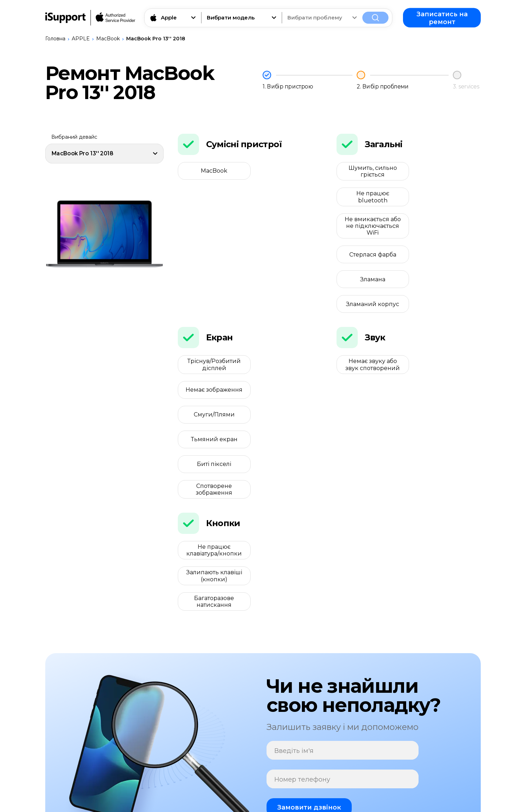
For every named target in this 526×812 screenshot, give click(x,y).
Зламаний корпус (446, 229)
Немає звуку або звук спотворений (371, 289)
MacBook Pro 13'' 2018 (156, 39)
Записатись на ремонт (442, 18)
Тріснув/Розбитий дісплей (212, 289)
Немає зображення (288, 289)
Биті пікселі (212, 340)
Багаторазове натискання (212, 426)
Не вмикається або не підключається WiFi (371, 200)
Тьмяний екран (288, 315)
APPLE (81, 39)
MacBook (108, 39)
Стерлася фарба (446, 200)
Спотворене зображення (288, 340)
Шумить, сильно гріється (371, 171)
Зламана (371, 229)
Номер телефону (302, 604)
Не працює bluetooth (446, 171)
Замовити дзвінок (309, 632)
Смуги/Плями (212, 315)
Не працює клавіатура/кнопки (212, 401)
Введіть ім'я (294, 576)
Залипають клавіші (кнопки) (288, 401)
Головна (55, 39)
